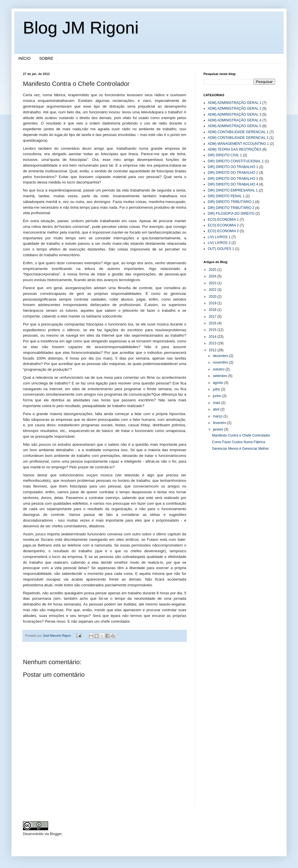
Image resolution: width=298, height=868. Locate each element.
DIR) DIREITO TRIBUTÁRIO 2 (231, 208)
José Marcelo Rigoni (57, 636)
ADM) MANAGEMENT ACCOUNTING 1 (238, 144)
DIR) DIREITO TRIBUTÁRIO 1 (231, 202)
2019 (213, 303)
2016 (213, 323)
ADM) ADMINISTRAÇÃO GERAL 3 (235, 115)
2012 (213, 350)
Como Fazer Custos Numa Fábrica (239, 442)
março (218, 416)
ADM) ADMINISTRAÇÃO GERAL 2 (235, 108)
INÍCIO (24, 58)
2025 (213, 270)
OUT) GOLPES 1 (221, 249)
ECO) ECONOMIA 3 (223, 231)
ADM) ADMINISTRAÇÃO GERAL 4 (235, 120)
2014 (213, 337)
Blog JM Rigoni (81, 28)
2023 (213, 283)
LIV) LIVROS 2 (219, 243)
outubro (219, 369)
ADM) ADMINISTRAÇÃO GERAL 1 (235, 103)
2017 (213, 317)
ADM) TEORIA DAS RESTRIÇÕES (235, 149)
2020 (213, 297)
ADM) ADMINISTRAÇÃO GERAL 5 (235, 126)
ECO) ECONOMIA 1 (223, 220)
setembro (220, 376)
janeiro (218, 429)
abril (217, 409)
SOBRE (46, 58)
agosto (218, 383)
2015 (213, 330)
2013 (213, 343)
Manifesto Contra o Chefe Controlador (241, 435)
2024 (213, 276)
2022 (213, 290)
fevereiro (220, 423)
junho (218, 396)
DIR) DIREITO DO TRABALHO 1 (233, 167)
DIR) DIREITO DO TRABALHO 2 (233, 173)
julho (217, 389)
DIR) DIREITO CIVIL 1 (225, 155)
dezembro (221, 356)
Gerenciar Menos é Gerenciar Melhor (240, 449)
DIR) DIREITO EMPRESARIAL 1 (233, 190)
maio (217, 403)
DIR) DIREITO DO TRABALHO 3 (233, 179)
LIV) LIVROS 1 (219, 237)
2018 (213, 310)
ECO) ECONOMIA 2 (223, 225)
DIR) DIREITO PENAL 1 (226, 196)
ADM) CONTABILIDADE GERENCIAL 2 (238, 138)
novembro (221, 362)
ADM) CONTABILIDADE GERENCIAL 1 (238, 132)
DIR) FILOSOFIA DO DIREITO (231, 214)
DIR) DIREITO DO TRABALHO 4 (233, 184)
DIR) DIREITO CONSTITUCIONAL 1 (236, 161)
